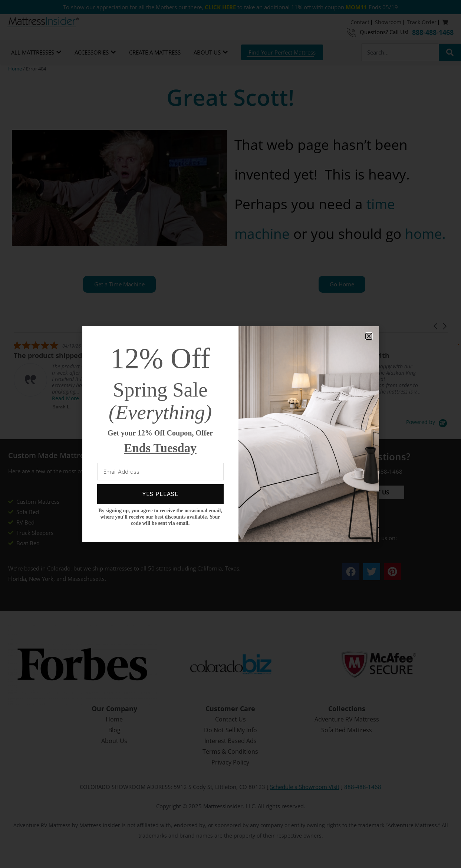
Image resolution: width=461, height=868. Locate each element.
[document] (230, 434)
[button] (369, 336)
